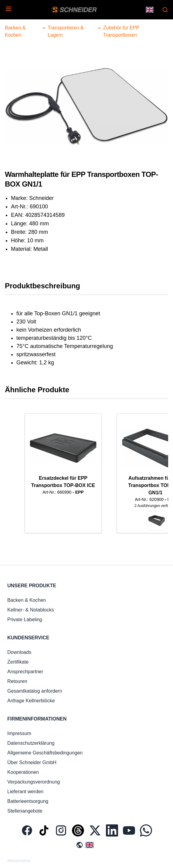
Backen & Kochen (27, 600)
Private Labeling (25, 620)
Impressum (19, 733)
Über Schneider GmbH (32, 762)
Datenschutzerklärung (31, 743)
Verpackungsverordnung (34, 782)
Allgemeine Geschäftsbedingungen (45, 753)
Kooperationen (23, 772)
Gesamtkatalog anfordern (35, 691)
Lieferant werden (25, 792)
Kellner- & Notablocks (31, 610)
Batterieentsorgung (28, 801)
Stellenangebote (25, 811)
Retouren (17, 681)
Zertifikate (18, 662)
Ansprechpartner (25, 672)
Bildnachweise (19, 861)
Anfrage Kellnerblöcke (31, 701)
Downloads (19, 652)
